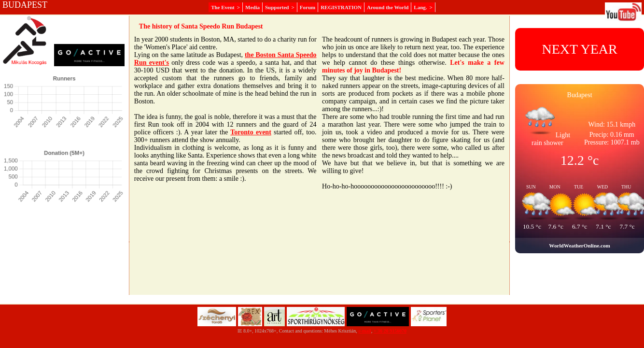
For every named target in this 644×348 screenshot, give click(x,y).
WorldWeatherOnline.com (579, 246)
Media (252, 7)
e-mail (365, 331)
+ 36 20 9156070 (390, 331)
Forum (308, 7)
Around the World (388, 7)
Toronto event (251, 132)
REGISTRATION (341, 7)
